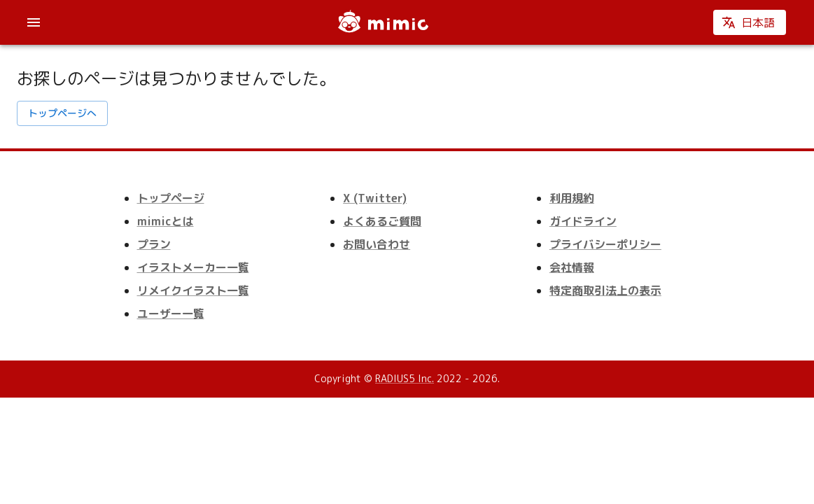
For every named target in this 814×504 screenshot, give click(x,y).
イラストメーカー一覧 (193, 267)
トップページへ (62, 114)
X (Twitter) (375, 198)
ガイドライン (583, 221)
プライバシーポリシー (605, 244)
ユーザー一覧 (171, 314)
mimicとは (166, 221)
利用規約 (572, 198)
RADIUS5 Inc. (405, 378)
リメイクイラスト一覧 (193, 290)
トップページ (171, 198)
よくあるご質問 (382, 221)
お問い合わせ (377, 244)
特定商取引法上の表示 (605, 290)
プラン (154, 244)
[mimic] (382, 22)
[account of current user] (34, 22)
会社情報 (572, 267)
